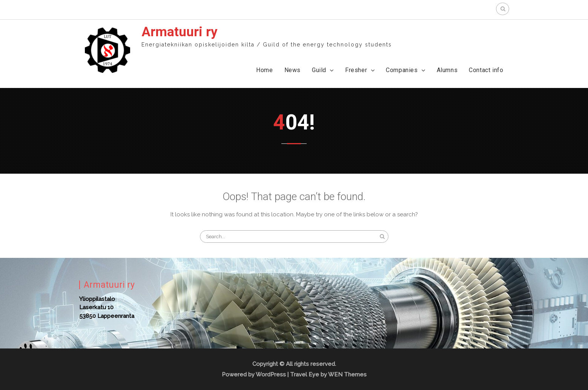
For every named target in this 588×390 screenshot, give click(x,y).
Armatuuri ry (180, 32)
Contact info (486, 70)
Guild (319, 70)
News (292, 70)
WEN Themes (347, 375)
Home (264, 70)
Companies (402, 70)
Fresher (356, 70)
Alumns (447, 70)
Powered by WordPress (254, 375)
